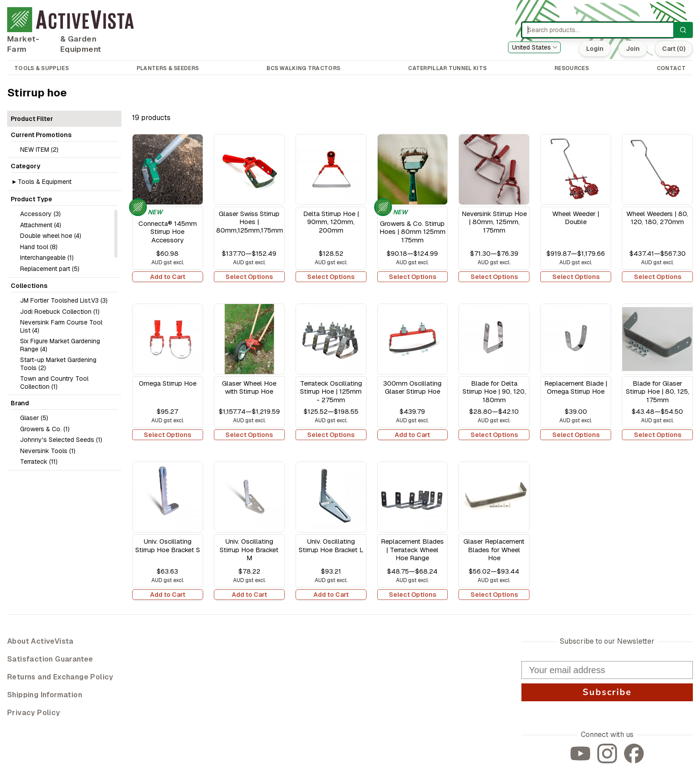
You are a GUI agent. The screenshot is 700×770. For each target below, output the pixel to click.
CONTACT (671, 68)
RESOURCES (572, 68)
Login (595, 49)
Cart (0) (674, 49)
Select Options (249, 277)
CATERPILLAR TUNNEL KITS (447, 68)
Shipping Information (45, 695)
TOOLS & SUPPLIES (42, 68)
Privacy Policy (34, 713)
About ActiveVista (40, 641)
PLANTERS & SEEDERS (168, 68)
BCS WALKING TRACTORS (303, 68)
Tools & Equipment (45, 182)
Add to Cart (168, 277)
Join (633, 49)
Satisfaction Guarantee (50, 659)
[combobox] (534, 47)
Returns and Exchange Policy (60, 677)
